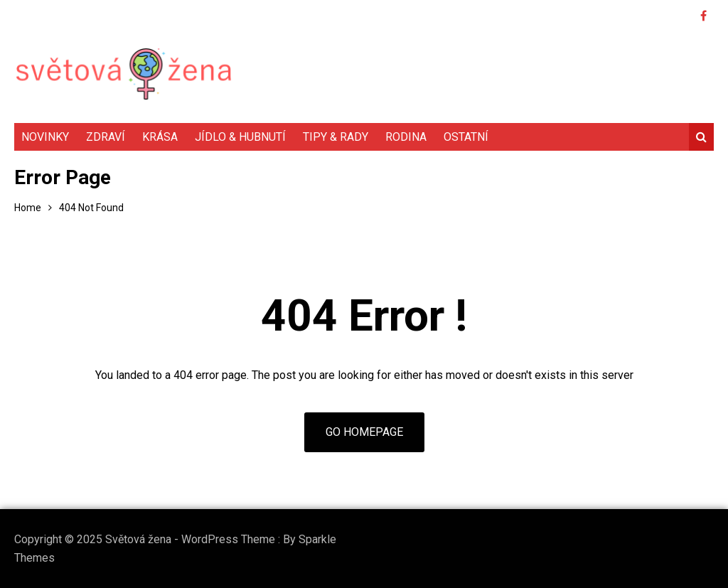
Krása (160, 137)
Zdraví (106, 137)
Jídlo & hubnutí (240, 137)
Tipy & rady (336, 137)
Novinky (45, 137)
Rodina (406, 137)
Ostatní (466, 137)
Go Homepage (364, 432)
